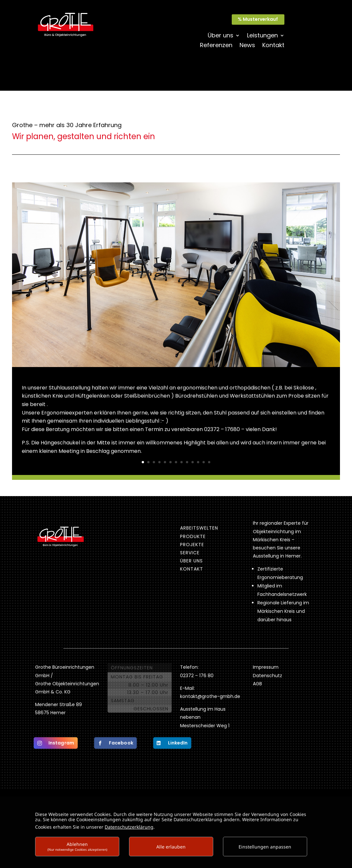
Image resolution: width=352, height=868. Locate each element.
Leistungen (262, 36)
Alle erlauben (171, 847)
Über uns (221, 36)
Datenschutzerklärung (129, 827)
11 (198, 462)
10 (193, 462)
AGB (257, 684)
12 (204, 462)
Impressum (266, 667)
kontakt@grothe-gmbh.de (210, 696)
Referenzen (216, 46)
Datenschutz (267, 676)
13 (209, 462)
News (247, 46)
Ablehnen (77, 846)
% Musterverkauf (258, 19)
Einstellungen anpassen (265, 847)
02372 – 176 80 (197, 676)
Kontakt (273, 46)
